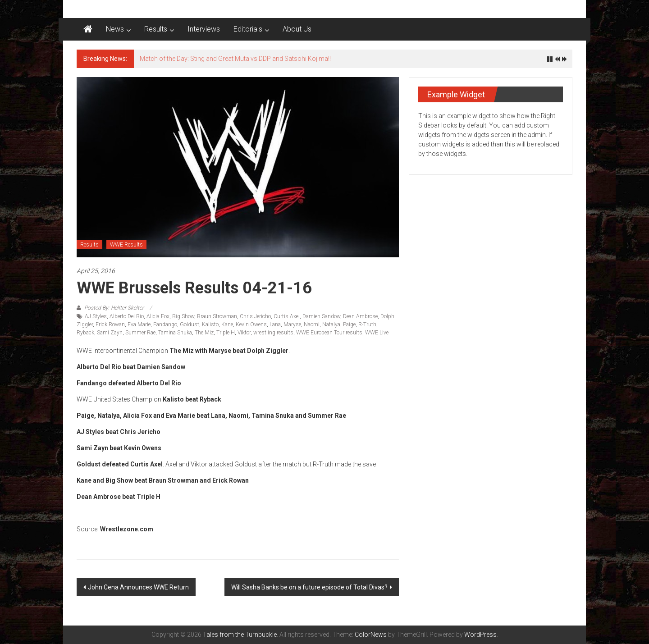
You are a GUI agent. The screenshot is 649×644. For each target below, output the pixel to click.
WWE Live (377, 333)
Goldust (190, 324)
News (115, 29)
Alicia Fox (158, 316)
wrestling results (273, 333)
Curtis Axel (287, 316)
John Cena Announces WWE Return (138, 587)
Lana (275, 324)
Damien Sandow (321, 316)
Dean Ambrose (360, 316)
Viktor (244, 333)
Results (156, 29)
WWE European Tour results (329, 333)
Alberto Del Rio (127, 316)
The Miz (204, 333)
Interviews (204, 29)
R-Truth (367, 324)
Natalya (331, 324)
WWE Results (126, 245)
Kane (227, 324)
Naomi (312, 324)
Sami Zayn (110, 333)
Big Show (183, 316)
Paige (349, 324)
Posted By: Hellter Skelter (114, 308)
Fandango (165, 324)
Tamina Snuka (175, 333)
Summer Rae (140, 333)
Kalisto (210, 324)
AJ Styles (96, 316)
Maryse (292, 324)
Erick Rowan (110, 324)
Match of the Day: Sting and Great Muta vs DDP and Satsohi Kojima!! (235, 59)
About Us (297, 29)
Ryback (85, 333)
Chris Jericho (255, 316)
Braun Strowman (217, 316)
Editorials (248, 29)
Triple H (226, 333)
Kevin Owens (251, 324)
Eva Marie (139, 324)
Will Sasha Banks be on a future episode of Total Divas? (309, 587)
